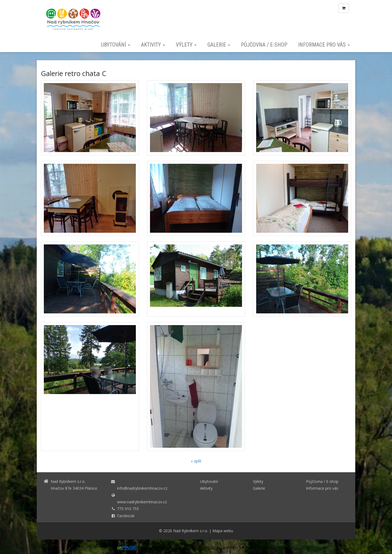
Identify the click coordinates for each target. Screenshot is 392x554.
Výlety (186, 45)
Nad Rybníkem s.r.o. (191, 531)
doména (186, 547)
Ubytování (116, 45)
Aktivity (153, 45)
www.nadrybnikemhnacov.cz (142, 502)
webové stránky (155, 547)
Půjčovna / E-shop (264, 45)
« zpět (196, 461)
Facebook (126, 516)
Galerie (219, 45)
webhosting (208, 547)
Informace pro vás (324, 45)
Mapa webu (223, 531)
